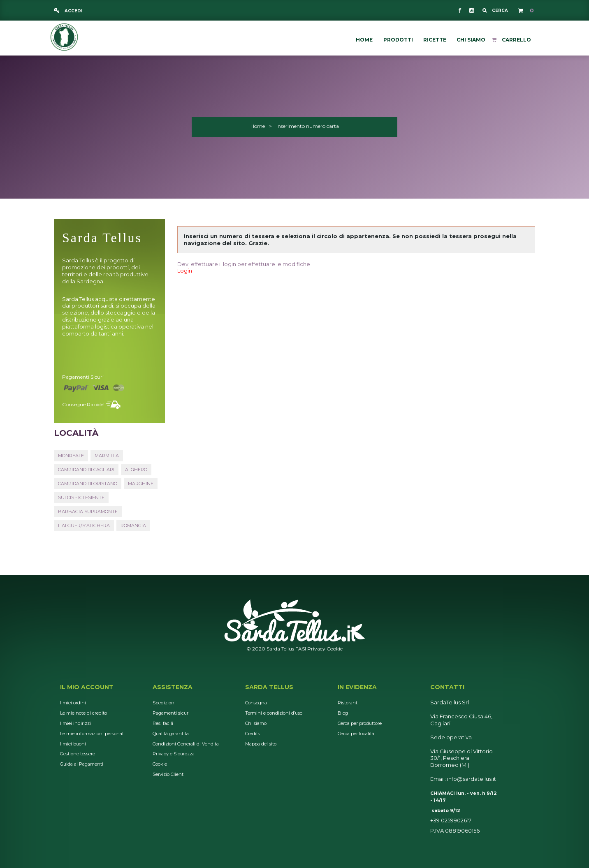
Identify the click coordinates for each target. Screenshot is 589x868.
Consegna (256, 703)
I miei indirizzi (75, 723)
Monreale (71, 456)
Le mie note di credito (83, 713)
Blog (343, 713)
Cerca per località (356, 734)
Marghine (141, 484)
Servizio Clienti (169, 774)
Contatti (447, 687)
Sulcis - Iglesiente (81, 498)
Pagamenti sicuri (83, 377)
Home (258, 126)
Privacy (316, 649)
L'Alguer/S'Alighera (84, 525)
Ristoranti (348, 703)
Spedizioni (164, 703)
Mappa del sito (261, 744)
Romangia (133, 525)
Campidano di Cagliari (86, 470)
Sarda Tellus (269, 687)
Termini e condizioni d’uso (274, 713)
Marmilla (107, 456)
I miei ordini (73, 703)
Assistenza (173, 687)
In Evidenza (357, 687)
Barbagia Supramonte (88, 512)
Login (185, 271)
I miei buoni (73, 744)
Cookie (335, 649)
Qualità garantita (171, 734)
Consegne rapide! (83, 404)
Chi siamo (256, 723)
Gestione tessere (78, 754)
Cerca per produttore (360, 723)
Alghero (136, 470)
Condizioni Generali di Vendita (186, 744)
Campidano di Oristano (88, 484)
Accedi (73, 11)
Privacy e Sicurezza (174, 754)
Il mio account (87, 687)
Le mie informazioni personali (92, 734)
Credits (253, 734)
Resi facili (163, 723)
